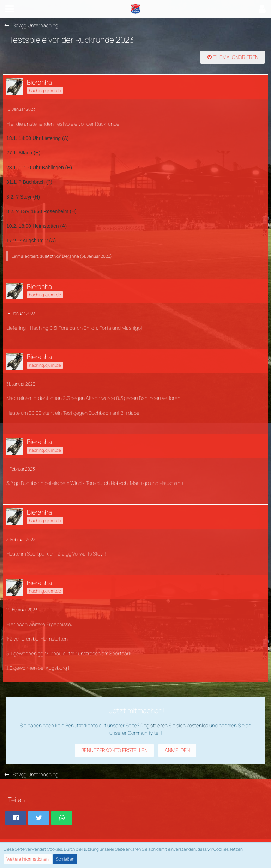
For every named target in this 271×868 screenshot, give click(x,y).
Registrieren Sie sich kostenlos (174, 725)
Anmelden (177, 750)
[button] (10, 9)
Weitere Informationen (28, 859)
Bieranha (71, 256)
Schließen (65, 859)
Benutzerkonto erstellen (114, 750)
